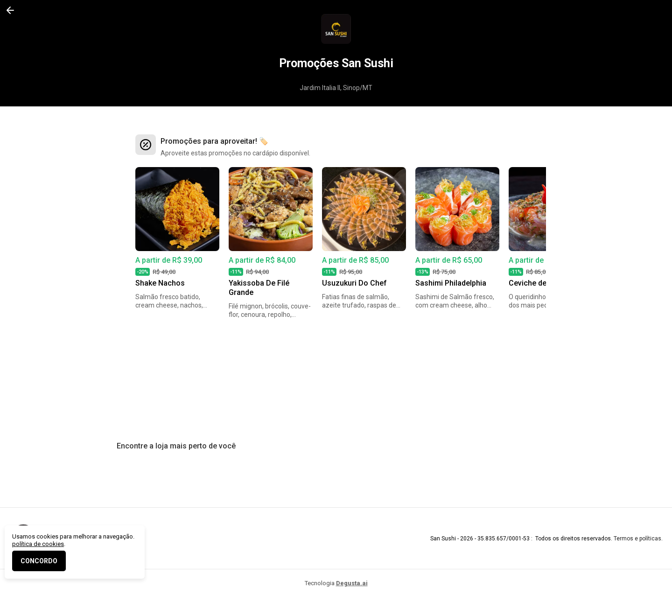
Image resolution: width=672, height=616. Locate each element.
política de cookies (38, 544)
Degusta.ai (352, 583)
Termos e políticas (637, 539)
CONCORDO (39, 561)
